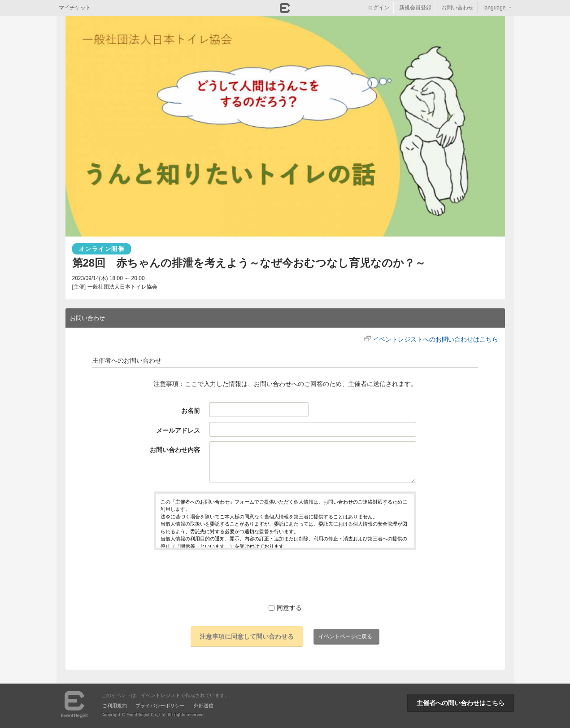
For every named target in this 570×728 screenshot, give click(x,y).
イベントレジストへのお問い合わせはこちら (435, 339)
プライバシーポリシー (160, 706)
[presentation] (285, 576)
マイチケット (75, 8)
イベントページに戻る (345, 636)
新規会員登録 (415, 8)
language (494, 8)
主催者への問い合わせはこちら (461, 703)
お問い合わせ (457, 8)
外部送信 (204, 706)
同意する (285, 608)
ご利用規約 (115, 706)
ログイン (379, 8)
